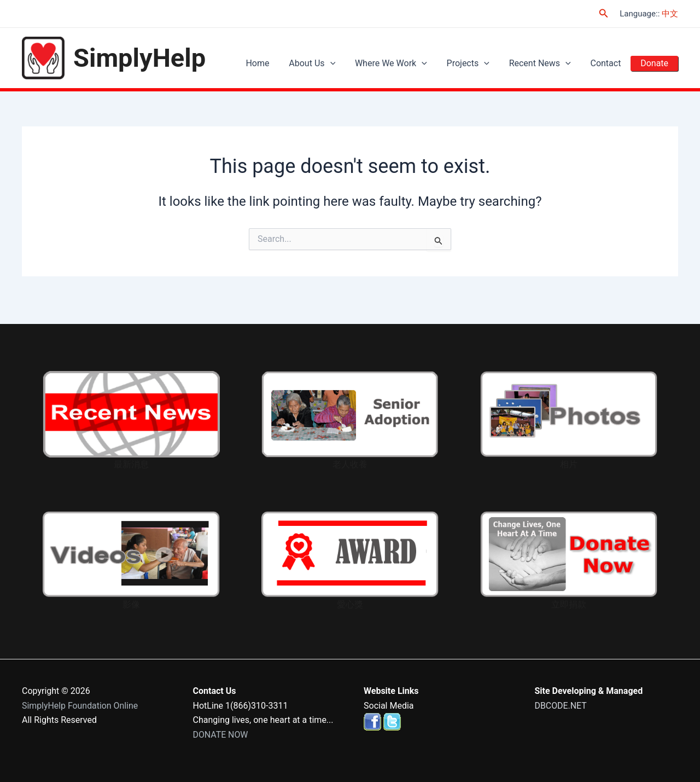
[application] (347, 63)
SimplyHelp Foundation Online (80, 706)
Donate (656, 63)
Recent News (548, 63)
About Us (329, 63)
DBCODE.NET (561, 706)
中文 (670, 14)
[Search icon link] (604, 13)
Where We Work (405, 63)
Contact (610, 63)
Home (278, 63)
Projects (479, 63)
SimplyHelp (139, 58)
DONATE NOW (221, 735)
